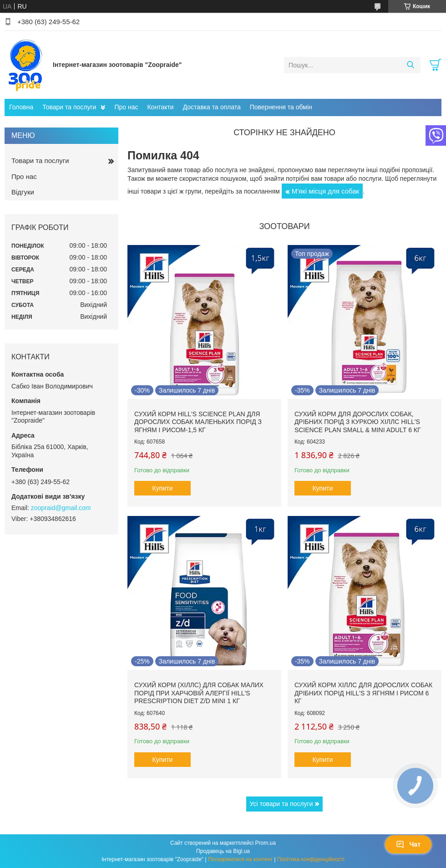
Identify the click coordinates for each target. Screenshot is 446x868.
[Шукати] (410, 65)
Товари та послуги (69, 107)
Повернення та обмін (281, 107)
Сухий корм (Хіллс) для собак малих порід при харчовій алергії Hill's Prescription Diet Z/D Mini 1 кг (199, 693)
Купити (163, 488)
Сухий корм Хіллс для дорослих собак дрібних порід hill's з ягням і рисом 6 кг (363, 693)
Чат (408, 844)
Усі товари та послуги (281, 804)
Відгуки (23, 192)
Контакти (160, 107)
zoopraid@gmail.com (61, 508)
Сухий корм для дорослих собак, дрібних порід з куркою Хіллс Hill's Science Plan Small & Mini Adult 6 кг (358, 422)
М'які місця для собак (326, 191)
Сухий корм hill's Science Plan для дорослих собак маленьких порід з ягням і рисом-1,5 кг (198, 422)
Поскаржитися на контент (240, 859)
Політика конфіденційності (311, 859)
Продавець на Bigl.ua (223, 851)
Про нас (126, 107)
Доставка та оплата (212, 107)
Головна (21, 107)
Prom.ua (266, 843)
